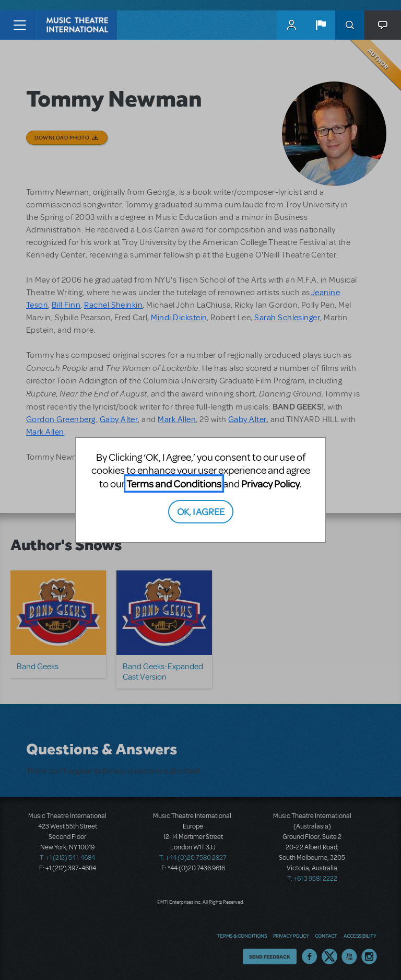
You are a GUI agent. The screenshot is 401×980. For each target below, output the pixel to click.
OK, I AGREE (201, 511)
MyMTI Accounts (291, 25)
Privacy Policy (270, 483)
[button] (321, 25)
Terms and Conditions (174, 483)
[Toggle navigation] (20, 25)
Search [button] (350, 25)
